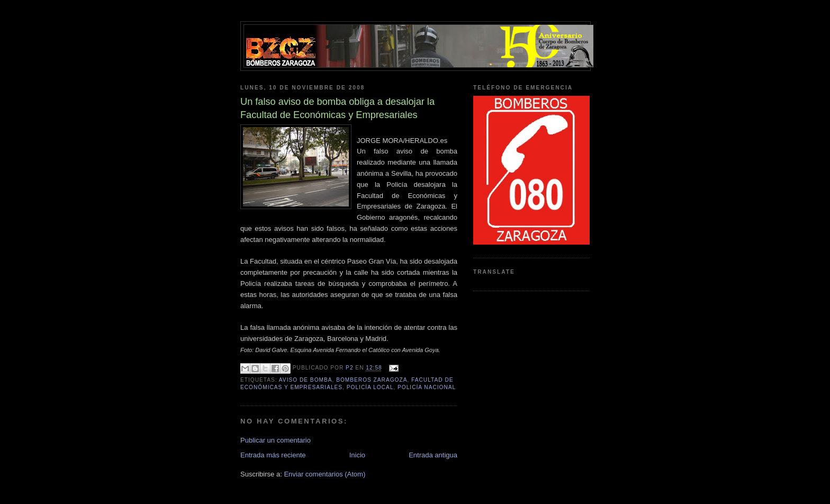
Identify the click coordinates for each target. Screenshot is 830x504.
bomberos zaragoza (372, 380)
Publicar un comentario (276, 440)
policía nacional (427, 387)
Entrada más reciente (273, 455)
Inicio (357, 455)
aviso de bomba (306, 380)
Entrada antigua (433, 455)
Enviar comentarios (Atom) (324, 474)
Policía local (370, 387)
